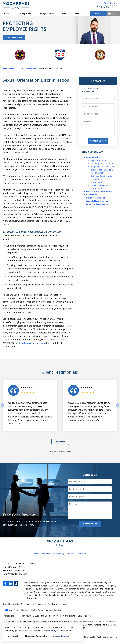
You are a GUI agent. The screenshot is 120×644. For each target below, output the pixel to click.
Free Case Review (108, 3)
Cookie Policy (37, 610)
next (118, 407)
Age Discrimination (99, 160)
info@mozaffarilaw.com (15, 574)
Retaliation (92, 195)
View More (60, 442)
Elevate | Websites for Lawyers (99, 637)
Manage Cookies (53, 610)
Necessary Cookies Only (37, 636)
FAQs (64, 14)
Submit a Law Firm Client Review (60, 451)
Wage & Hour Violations (98, 201)
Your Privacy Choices (15, 610)
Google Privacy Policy (55, 616)
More (114, 14)
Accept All (13, 636)
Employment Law (47, 14)
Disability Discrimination (102, 163)
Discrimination (31, 68)
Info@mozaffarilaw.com (32, 343)
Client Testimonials (60, 372)
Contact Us (98, 14)
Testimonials (80, 14)
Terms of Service (77, 616)
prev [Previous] (2, 407)
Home (7, 14)
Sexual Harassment (95, 198)
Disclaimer (46, 554)
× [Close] (81, 625)
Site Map (71, 554)
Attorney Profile (24, 14)
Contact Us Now (98, 141)
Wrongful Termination (97, 204)
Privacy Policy (58, 554)
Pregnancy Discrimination (102, 167)
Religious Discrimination (102, 176)
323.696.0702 (107, 7)
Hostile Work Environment (99, 191)
